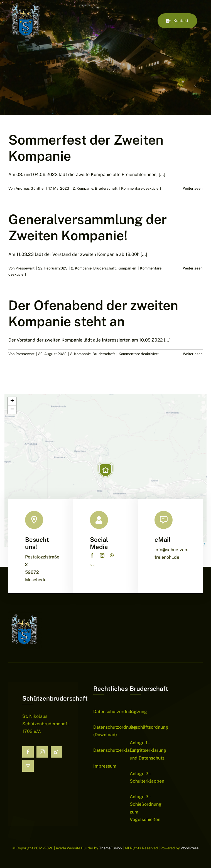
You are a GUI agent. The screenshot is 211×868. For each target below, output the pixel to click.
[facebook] (92, 555)
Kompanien (127, 268)
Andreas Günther (30, 188)
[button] (105, 470)
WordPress (190, 848)
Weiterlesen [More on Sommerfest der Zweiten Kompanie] (193, 188)
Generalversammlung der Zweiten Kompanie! (88, 227)
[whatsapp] (112, 555)
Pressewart (25, 268)
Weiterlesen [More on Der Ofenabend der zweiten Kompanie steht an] (193, 354)
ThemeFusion (111, 848)
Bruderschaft (106, 188)
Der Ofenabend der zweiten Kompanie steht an (93, 313)
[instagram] (102, 555)
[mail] (92, 565)
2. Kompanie (83, 188)
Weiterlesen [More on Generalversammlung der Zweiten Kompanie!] (193, 268)
